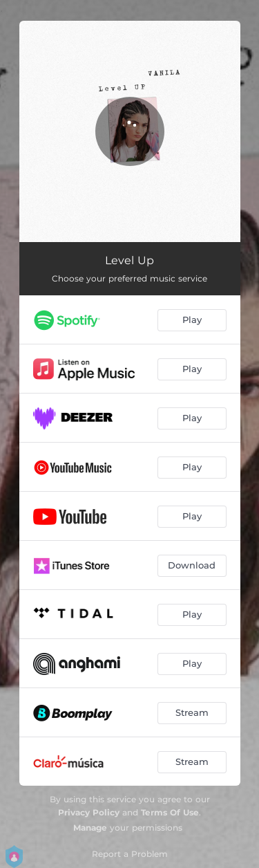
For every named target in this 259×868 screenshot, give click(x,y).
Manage (90, 828)
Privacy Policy (89, 812)
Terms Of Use (170, 812)
